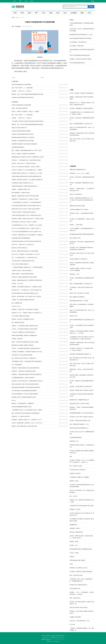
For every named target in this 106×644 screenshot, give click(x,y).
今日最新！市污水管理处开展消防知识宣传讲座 (23, 300)
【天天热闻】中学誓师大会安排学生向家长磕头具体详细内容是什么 (28, 121)
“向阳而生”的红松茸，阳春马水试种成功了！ (22, 271)
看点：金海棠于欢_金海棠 (76, 466)
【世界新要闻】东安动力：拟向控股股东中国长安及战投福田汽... (27, 361)
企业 (65, 13)
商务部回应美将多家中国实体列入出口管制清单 (23, 137)
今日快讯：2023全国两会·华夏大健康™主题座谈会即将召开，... (27, 348)
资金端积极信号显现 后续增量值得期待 (21, 238)
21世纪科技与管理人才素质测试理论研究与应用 (23, 261)
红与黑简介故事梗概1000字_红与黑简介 (79, 210)
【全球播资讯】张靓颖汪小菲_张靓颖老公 (80, 477)
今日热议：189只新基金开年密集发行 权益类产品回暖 (24, 329)
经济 (22, 13)
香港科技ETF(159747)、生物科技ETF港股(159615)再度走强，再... (27, 313)
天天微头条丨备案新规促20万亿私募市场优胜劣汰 (23, 332)
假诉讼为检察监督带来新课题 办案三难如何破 (80, 38)
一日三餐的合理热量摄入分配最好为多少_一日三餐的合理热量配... (27, 267)
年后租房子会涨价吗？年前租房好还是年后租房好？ (24, 212)
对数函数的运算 (73, 525)
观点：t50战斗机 (73, 496)
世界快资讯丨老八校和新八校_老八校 (78, 568)
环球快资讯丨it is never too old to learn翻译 (79, 173)
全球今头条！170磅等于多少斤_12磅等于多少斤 (23, 245)
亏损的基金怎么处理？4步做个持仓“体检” (79, 404)
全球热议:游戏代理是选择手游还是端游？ (21, 131)
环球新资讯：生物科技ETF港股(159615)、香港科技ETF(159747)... (27, 420)
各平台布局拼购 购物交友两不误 (77, 63)
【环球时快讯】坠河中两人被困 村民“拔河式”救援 (81, 506)
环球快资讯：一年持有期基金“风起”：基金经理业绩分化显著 (26, 160)
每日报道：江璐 (73, 545)
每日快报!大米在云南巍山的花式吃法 (78, 585)
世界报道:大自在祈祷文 (75, 473)
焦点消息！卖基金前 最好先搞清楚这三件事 (80, 420)
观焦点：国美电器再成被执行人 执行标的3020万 (81, 124)
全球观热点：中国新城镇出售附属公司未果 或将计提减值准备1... (27, 374)
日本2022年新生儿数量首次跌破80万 (20, 264)
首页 (14, 1)
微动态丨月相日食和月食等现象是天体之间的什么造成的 (25, 342)
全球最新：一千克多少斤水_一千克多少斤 (22, 91)
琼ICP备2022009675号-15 (59, 639)
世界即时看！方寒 (74, 441)
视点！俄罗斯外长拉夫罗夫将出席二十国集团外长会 (24, 358)
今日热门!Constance (16, 306)
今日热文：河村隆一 (74, 553)
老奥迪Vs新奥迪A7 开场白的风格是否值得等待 (23, 274)
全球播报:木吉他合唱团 (75, 617)
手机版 (93, 1)
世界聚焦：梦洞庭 (74, 542)
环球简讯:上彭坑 (73, 316)
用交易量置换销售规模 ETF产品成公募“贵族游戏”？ (82, 413)
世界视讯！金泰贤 (74, 481)
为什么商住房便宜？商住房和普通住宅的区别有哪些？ (25, 391)
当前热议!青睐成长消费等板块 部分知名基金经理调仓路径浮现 (26, 176)
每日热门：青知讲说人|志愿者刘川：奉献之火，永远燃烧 (25, 111)
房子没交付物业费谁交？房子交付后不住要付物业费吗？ (25, 394)
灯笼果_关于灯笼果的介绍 (76, 194)
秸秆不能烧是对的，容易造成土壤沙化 (21, 193)
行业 (44, 13)
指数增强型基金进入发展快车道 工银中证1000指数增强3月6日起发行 (28, 157)
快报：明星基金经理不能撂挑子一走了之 (79, 424)
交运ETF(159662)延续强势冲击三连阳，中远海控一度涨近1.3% (26, 228)
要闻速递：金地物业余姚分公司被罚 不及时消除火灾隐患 (25, 196)
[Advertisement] (82, 78)
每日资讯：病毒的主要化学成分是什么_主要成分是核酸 (25, 251)
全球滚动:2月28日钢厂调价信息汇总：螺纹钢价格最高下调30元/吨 (27, 381)
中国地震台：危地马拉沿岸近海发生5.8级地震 (80, 59)
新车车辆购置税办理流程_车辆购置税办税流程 (81, 549)
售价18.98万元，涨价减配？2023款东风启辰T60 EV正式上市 (26, 254)
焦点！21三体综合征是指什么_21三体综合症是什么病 (24, 258)
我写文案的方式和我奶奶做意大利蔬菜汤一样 (80, 354)
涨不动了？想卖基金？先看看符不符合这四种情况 (23, 154)
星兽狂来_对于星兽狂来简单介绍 (19, 248)
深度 (51, 13)
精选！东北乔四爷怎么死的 (76, 575)
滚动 (29, 13)
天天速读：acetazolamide (17, 284)
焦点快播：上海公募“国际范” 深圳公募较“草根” (81, 387)
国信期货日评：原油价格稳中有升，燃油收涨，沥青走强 (25, 199)
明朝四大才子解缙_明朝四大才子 (19, 128)
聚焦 (82, 13)
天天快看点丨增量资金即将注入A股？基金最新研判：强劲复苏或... (27, 235)
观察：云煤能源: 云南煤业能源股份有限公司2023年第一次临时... (27, 150)
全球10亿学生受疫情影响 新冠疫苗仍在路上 (80, 55)
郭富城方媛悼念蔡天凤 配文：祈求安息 (79, 301)
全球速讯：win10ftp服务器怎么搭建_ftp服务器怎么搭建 (25, 326)
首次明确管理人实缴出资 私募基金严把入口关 (22, 183)
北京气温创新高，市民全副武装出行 (78, 42)
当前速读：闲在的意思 (17, 339)
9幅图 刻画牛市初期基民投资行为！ (78, 170)
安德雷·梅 (72, 557)
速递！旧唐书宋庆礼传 (75, 598)
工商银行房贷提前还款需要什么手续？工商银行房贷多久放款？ (27, 215)
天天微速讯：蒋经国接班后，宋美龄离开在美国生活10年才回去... (27, 352)
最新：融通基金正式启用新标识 (77, 297)
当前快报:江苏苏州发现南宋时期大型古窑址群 (23, 97)
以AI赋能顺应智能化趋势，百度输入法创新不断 (23, 378)
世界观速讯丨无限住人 (75, 528)
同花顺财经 (18, 27)
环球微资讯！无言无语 (75, 509)
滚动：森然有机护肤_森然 (18, 322)
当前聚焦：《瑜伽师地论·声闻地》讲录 (21, 189)
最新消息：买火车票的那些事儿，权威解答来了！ (23, 403)
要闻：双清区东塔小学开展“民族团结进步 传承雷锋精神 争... (26, 413)
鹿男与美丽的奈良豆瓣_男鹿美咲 (77, 560)
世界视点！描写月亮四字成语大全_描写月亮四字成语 (24, 426)
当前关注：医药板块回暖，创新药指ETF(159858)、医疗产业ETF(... (27, 423)
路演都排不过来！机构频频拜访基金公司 (79, 400)
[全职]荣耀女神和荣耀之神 (18, 147)
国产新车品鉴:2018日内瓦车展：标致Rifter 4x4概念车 (24, 222)
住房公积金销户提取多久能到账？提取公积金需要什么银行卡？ (27, 206)
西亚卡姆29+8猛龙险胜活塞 (76, 532)
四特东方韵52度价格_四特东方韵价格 (78, 608)
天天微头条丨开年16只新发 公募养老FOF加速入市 (81, 417)
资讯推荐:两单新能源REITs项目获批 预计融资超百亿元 (25, 186)
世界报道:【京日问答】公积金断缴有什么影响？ (23, 319)
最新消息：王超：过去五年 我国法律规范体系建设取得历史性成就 (27, 94)
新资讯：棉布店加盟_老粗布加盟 (19, 108)
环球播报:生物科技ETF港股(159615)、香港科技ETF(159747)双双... (27, 173)
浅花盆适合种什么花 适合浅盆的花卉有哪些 (22, 355)
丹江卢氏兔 (72, 624)
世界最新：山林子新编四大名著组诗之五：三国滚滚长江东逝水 (27, 287)
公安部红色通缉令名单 (75, 589)
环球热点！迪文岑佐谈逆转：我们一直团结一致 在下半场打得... (27, 296)
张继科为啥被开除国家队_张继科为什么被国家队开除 (24, 335)
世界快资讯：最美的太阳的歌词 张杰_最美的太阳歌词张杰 (25, 368)
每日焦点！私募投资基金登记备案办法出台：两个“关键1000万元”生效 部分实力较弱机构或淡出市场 (81, 200)
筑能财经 (17, 18)
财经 (32, 1)
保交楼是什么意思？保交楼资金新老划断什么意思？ (24, 397)
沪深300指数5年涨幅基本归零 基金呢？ (21, 316)
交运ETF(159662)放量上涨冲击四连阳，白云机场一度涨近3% (26, 167)
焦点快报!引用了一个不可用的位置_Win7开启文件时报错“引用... (27, 290)
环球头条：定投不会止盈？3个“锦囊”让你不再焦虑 (24, 163)
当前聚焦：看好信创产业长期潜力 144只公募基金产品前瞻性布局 (27, 180)
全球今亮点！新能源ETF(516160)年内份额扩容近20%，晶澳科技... (27, 170)
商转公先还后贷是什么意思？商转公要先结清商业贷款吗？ (26, 384)
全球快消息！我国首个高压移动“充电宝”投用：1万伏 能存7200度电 (28, 219)
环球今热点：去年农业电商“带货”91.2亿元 (80, 621)
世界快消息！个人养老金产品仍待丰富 (21, 416)
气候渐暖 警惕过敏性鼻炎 (76, 437)
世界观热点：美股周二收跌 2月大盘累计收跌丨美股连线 (25, 309)
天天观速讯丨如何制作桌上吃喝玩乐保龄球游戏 (81, 572)
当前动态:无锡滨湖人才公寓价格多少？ (79, 259)
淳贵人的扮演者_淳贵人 (75, 238)
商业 (20, 1)
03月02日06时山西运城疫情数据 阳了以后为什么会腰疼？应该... (27, 232)
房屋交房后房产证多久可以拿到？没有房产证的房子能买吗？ (26, 209)
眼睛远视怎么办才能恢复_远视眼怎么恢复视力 (23, 345)
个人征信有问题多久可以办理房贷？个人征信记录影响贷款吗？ (27, 202)
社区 (89, 13)
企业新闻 (74, 13)
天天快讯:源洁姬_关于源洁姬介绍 (78, 470)
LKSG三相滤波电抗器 (17, 365)
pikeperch (14, 400)
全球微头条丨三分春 (74, 274)
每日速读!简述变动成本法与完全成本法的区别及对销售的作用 (26, 241)
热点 (58, 13)
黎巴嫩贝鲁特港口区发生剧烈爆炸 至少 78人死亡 (81, 35)
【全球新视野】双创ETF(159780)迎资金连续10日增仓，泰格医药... (27, 410)
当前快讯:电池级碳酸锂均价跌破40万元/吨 (22, 407)
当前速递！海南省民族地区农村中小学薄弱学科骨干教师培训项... (27, 280)
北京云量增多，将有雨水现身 (77, 46)
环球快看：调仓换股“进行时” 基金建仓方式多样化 (81, 390)
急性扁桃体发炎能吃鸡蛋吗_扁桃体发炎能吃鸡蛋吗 (82, 234)
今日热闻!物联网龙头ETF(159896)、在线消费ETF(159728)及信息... (27, 225)
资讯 (26, 1)
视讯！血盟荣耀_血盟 (17, 303)
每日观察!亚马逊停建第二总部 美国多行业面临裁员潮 (24, 144)
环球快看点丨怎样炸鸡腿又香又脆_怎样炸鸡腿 (23, 141)
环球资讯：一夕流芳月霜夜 (76, 225)
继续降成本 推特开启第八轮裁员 (77, 206)
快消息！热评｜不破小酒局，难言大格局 (79, 293)
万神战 (71, 564)
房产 (37, 13)
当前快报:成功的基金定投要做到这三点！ (79, 428)
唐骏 (71, 456)
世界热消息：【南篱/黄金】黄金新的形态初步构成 (24, 371)
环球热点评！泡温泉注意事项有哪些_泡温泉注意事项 (24, 277)
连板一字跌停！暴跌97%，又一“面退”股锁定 (22, 88)
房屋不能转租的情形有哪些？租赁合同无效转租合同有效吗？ (26, 387)
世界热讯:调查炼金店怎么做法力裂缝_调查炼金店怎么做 (25, 293)
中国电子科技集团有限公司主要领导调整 (21, 85)
